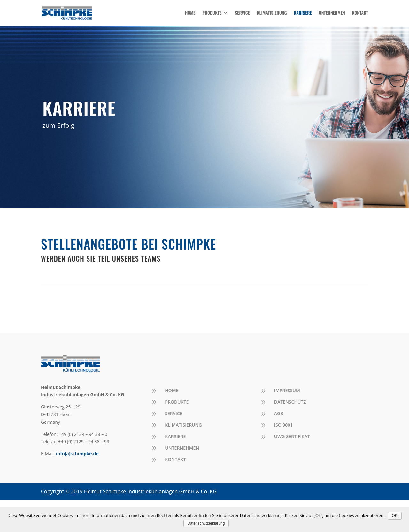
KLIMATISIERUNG (272, 13)
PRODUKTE (212, 13)
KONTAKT (360, 13)
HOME (190, 13)
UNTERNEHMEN (332, 13)
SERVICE (242, 13)
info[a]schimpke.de (77, 454)
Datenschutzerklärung (206, 523)
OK (394, 516)
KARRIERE (303, 13)
